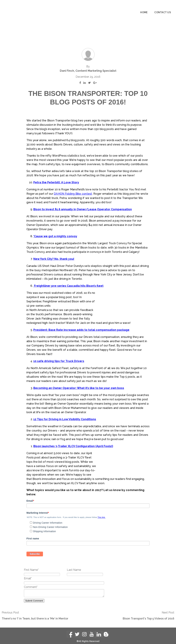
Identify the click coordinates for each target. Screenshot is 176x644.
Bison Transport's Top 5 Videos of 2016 (148, 616)
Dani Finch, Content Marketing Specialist (88, 51)
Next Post (168, 610)
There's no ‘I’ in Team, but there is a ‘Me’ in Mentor (35, 616)
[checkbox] (88, 524)
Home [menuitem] (144, 12)
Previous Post (10, 610)
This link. (102, 514)
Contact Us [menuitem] (163, 12)
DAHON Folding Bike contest (60, 178)
